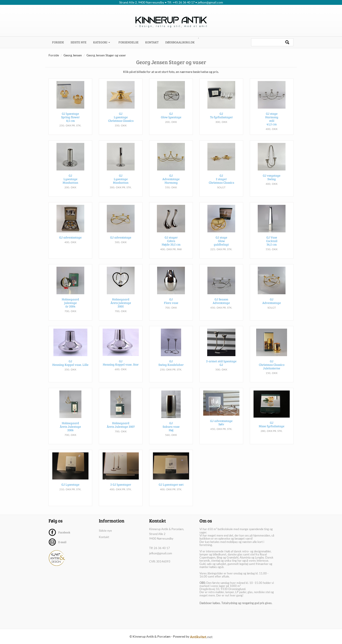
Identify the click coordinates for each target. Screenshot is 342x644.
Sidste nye (79, 42)
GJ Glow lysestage (171, 120)
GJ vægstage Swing (272, 182)
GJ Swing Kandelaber (171, 368)
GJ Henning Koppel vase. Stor (121, 368)
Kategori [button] (102, 42)
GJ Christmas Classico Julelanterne (272, 370)
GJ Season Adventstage (221, 306)
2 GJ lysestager (121, 490)
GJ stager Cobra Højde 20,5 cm (171, 246)
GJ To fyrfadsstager (221, 120)
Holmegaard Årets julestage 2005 (121, 308)
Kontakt (152, 42)
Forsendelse (129, 42)
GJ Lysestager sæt (171, 490)
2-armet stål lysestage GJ (221, 368)
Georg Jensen (73, 55)
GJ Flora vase (171, 306)
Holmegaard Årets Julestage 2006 (70, 432)
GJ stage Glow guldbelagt (221, 246)
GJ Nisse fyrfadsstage (272, 430)
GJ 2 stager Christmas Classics (221, 184)
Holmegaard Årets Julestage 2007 (121, 430)
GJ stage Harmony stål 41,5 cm (272, 124)
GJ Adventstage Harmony (171, 184)
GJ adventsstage (70, 243)
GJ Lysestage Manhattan (70, 184)
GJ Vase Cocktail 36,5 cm (272, 246)
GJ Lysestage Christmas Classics (121, 122)
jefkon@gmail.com (161, 553)
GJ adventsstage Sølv (221, 428)
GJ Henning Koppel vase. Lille (70, 368)
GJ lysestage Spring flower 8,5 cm (70, 122)
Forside (60, 42)
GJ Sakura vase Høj (171, 432)
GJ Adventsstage (272, 306)
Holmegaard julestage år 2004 (70, 308)
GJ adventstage (121, 243)
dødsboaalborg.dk (180, 42)
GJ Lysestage (70, 490)
